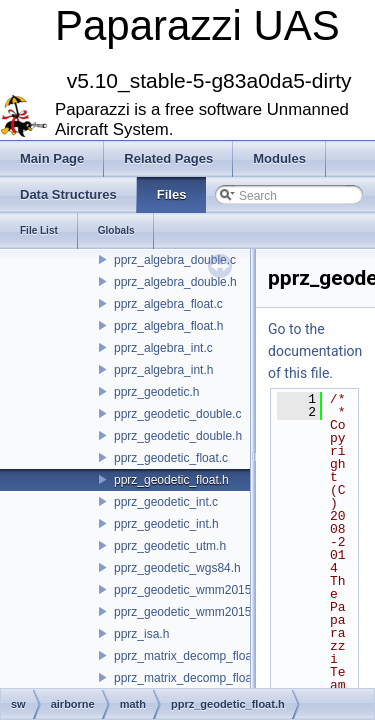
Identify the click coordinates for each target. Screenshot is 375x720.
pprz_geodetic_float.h (171, 480)
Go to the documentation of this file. (315, 351)
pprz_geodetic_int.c (166, 502)
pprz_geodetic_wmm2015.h (187, 612)
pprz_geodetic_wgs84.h (177, 568)
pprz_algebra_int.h (163, 370)
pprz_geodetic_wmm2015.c (187, 590)
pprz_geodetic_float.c (171, 458)
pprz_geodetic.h (156, 392)
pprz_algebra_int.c (163, 348)
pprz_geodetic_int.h (166, 524)
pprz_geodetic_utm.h (170, 546)
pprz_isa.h (141, 634)
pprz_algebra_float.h (168, 326)
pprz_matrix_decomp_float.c (189, 656)
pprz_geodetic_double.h (178, 436)
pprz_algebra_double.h (175, 282)
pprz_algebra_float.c (168, 304)
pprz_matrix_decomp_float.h (189, 678)
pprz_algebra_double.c (175, 260)
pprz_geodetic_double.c (177, 414)
